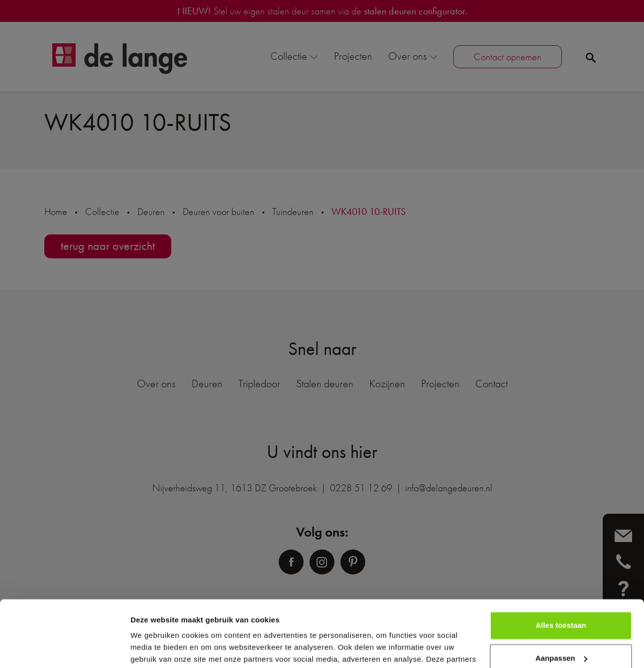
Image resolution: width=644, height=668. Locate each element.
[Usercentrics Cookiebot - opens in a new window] (64, 649)
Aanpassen (561, 596)
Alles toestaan (561, 563)
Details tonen (154, 648)
